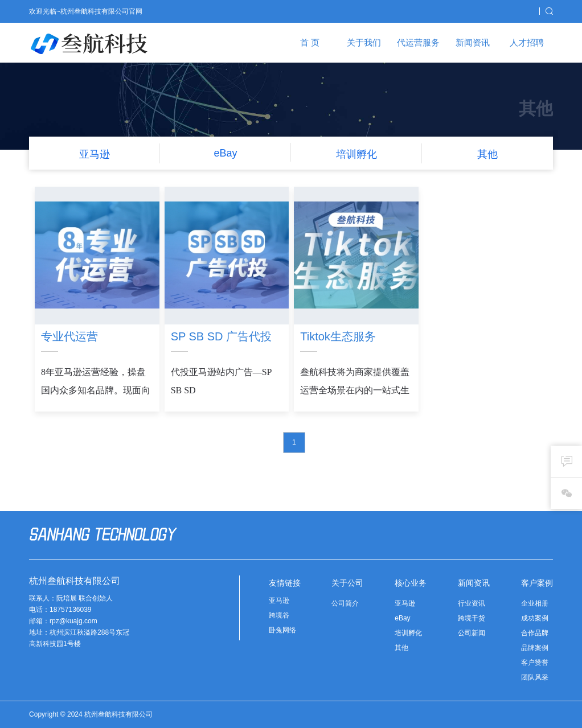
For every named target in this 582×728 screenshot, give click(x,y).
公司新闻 (472, 633)
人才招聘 (527, 42)
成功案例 (535, 618)
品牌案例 (535, 648)
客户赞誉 (535, 663)
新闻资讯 (473, 42)
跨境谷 (279, 615)
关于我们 (364, 42)
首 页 (310, 42)
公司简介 (345, 603)
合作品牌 (535, 633)
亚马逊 (279, 601)
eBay (402, 618)
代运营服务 (418, 42)
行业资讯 (472, 603)
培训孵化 (408, 633)
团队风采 (535, 677)
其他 (401, 648)
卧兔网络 (282, 630)
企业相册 (535, 603)
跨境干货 (472, 618)
